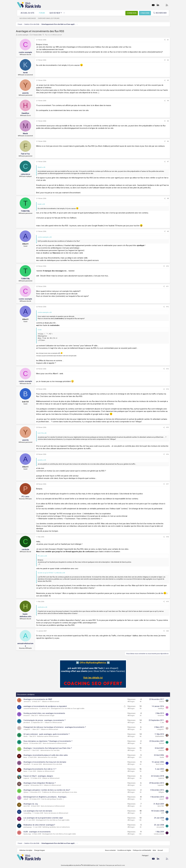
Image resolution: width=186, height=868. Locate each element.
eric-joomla (159, 827)
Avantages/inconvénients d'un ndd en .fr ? (41, 769)
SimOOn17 (28, 750)
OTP (161, 813)
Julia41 (27, 799)
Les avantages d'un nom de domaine (39, 811)
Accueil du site (28, 13)
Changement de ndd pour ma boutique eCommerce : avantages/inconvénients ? (56, 727)
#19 (166, 602)
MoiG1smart (159, 764)
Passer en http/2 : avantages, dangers (39, 776)
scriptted (28, 785)
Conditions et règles (124, 850)
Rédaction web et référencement (49, 736)
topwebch (160, 785)
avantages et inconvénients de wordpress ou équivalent (46, 706)
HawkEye (160, 709)
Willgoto (160, 792)
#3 (167, 80)
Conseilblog (29, 813)
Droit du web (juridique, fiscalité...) (54, 799)
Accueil (160, 850)
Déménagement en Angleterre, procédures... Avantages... (47, 797)
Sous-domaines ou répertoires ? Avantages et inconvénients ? (49, 741)
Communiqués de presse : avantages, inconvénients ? (46, 720)
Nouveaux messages (28, 18)
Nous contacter (110, 850)
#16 (166, 454)
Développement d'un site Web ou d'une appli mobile (69, 709)
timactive (28, 716)
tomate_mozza (158, 834)
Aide (154, 850)
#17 (166, 484)
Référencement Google (48, 716)
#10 (166, 266)
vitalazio (160, 750)
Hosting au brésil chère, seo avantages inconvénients (45, 713)
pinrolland (28, 723)
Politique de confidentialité (142, 850)
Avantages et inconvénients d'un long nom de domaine (46, 762)
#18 (166, 537)
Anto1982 (28, 806)
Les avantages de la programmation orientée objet (44, 818)
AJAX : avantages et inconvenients (38, 832)
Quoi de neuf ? (56, 13)
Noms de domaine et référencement (56, 743)
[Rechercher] (160, 13)
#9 (167, 231)
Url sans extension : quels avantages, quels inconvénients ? (48, 734)
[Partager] (164, 40)
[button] (64, 13)
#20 (166, 631)
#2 (167, 60)
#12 (166, 307)
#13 (166, 369)
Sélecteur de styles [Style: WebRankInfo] (26, 850)
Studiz (27, 736)
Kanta (27, 771)
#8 (167, 198)
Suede (161, 757)
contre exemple (24, 35)
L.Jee (161, 723)
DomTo (160, 702)
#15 (166, 427)
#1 (167, 40)
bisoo (26, 757)
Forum (42, 13)
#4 (167, 101)
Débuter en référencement (52, 702)
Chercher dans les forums (49, 18)
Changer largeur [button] (40, 850)
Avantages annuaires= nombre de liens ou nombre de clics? (48, 790)
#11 (166, 286)
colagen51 (28, 729)
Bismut (27, 743)
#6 (167, 141)
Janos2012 (28, 702)
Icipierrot (28, 778)
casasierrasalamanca (32, 709)
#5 (167, 121)
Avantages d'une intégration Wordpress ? (41, 783)
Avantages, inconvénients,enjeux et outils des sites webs (47, 755)
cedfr (161, 771)
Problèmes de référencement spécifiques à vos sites (61, 792)
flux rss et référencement (55, 35)
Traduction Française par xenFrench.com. (112, 865)
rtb (26, 820)
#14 (166, 389)
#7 (167, 162)
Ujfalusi (27, 792)
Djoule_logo (28, 834)
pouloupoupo (29, 827)
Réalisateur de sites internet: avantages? (40, 825)
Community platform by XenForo (80, 865)
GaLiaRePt (28, 764)
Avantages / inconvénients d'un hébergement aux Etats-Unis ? (49, 748)
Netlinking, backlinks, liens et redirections (57, 827)
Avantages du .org (32, 804)
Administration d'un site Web (51, 750)
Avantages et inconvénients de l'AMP (39, 699)
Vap (162, 820)
